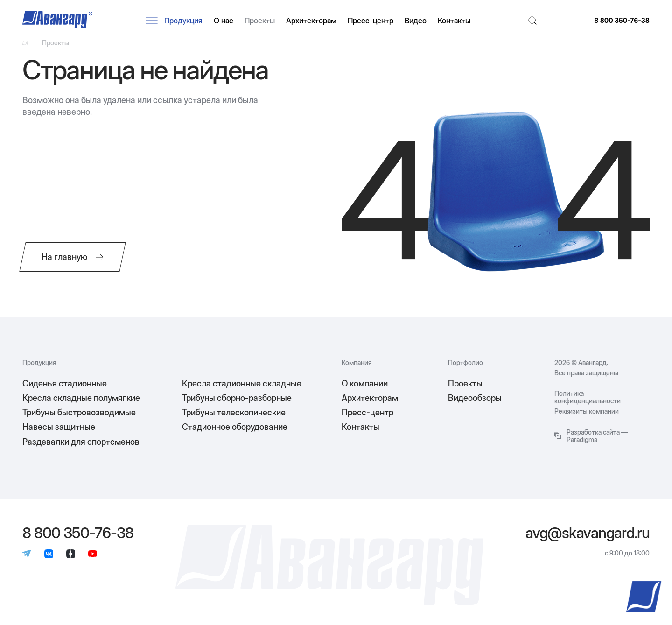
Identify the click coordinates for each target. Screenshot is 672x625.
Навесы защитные (59, 427)
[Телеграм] (27, 555)
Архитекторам (311, 21)
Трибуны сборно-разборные (237, 398)
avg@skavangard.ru (588, 533)
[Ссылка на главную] (25, 43)
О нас (224, 21)
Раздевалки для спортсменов (81, 442)
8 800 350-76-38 (622, 21)
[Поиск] (532, 21)
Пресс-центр (371, 21)
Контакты (454, 21)
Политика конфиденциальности (588, 397)
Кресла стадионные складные (242, 383)
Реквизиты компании (587, 411)
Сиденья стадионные (65, 383)
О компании (365, 383)
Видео (416, 21)
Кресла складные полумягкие (81, 398)
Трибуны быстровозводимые (79, 412)
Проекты (260, 21)
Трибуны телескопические (234, 412)
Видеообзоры (475, 398)
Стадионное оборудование (235, 427)
